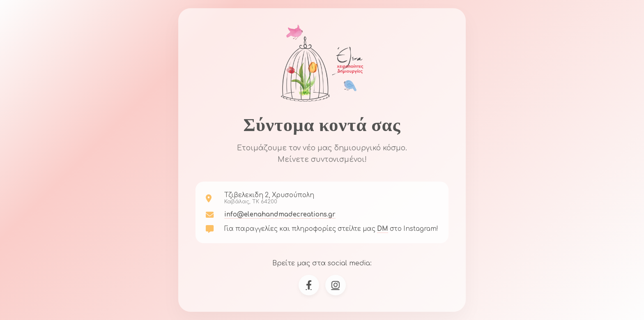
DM (383, 229)
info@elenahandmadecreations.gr (280, 215)
